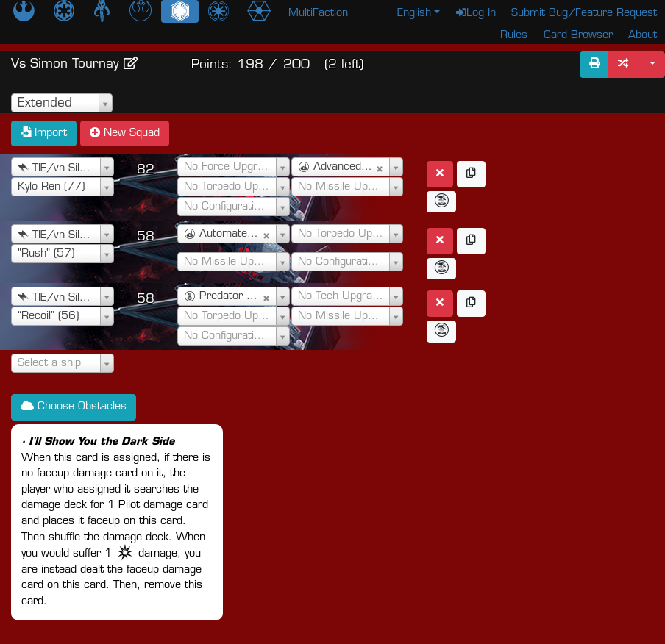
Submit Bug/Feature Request (584, 14)
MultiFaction (318, 14)
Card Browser (578, 36)
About (643, 36)
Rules (514, 36)
